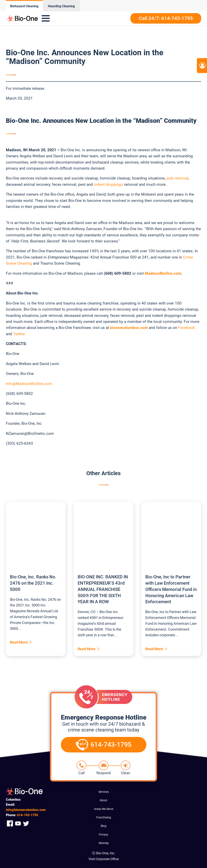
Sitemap (104, 843)
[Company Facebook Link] (10, 823)
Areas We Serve (104, 809)
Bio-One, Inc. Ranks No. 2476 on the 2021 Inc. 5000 (33, 583)
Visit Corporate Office (104, 859)
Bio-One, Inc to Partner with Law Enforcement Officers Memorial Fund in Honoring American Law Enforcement (171, 589)
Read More (19, 642)
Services (104, 792)
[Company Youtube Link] (18, 823)
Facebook (187, 328)
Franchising (104, 817)
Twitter (19, 334)
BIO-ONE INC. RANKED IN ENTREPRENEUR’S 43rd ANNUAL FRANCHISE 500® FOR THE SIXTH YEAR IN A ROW (103, 589)
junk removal (177, 178)
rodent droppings (108, 184)
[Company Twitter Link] (26, 823)
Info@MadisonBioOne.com (29, 384)
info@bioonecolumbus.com (26, 810)
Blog (103, 826)
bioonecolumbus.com (129, 328)
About (103, 800)
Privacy (103, 835)
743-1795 (27, 815)
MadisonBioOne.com (163, 273)
